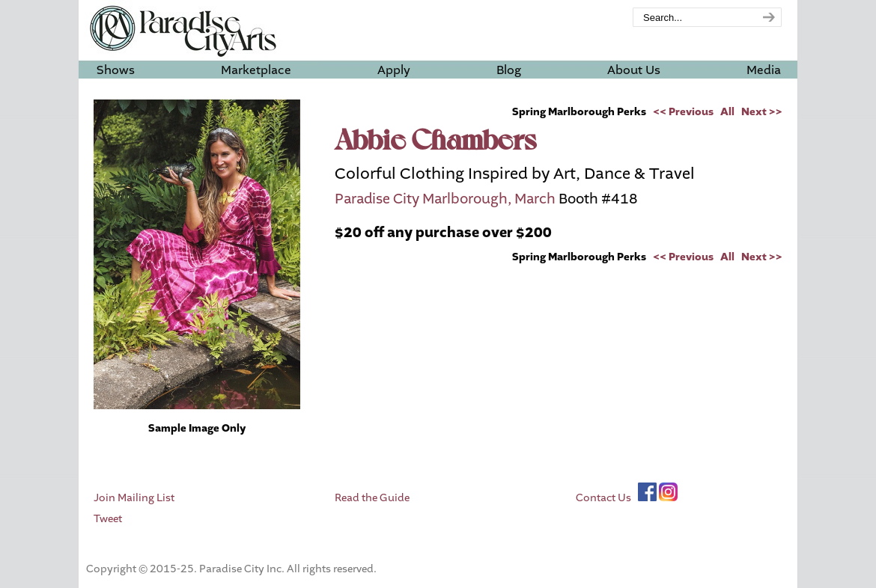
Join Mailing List (134, 498)
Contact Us (603, 498)
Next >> (762, 112)
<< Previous (683, 112)
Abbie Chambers (436, 143)
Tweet (108, 519)
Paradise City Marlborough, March (445, 199)
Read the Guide (372, 498)
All (727, 112)
